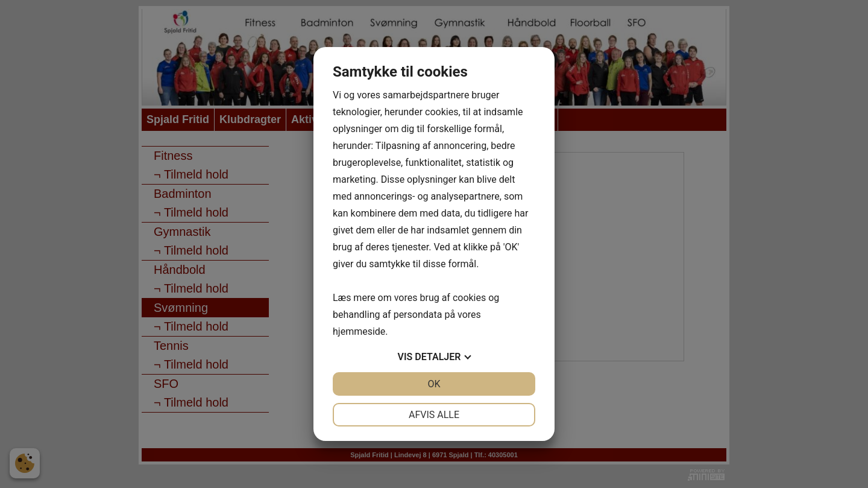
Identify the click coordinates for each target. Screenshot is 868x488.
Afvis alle (434, 415)
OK (434, 384)
